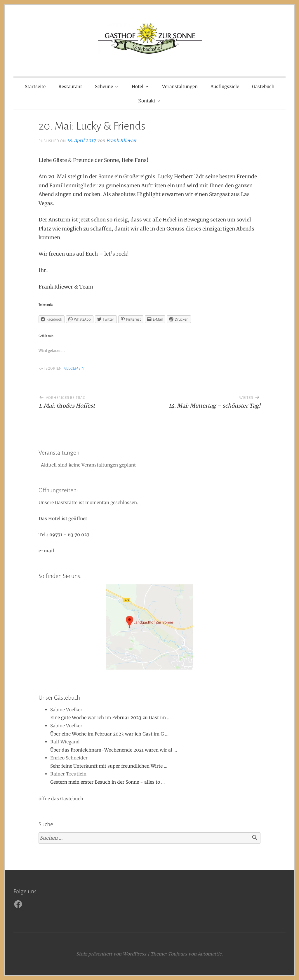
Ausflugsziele (225, 87)
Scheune (104, 87)
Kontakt (147, 101)
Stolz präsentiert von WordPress (111, 954)
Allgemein (74, 368)
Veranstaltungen (180, 87)
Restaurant (70, 87)
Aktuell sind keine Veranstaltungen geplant (88, 465)
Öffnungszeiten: (58, 490)
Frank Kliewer (121, 140)
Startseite (35, 87)
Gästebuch (263, 87)
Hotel (138, 87)
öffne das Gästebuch (61, 799)
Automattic (210, 954)
